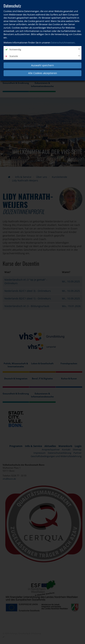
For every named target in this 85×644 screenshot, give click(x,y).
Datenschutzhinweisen (63, 43)
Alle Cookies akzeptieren (43, 73)
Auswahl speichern (42, 65)
